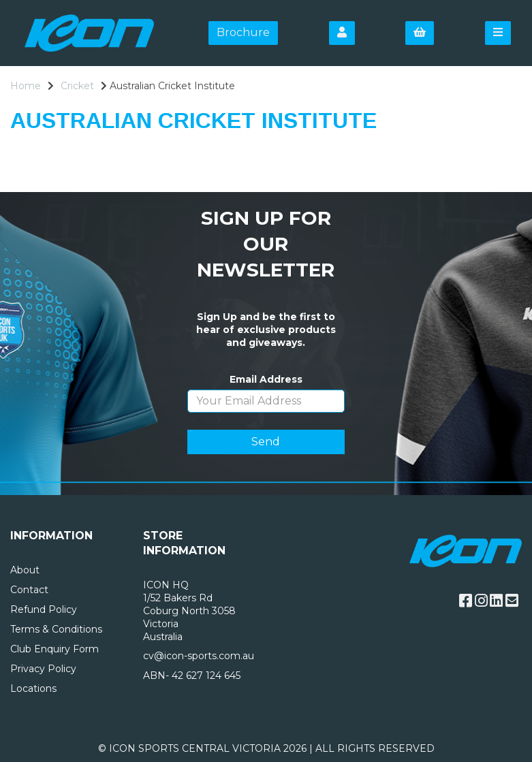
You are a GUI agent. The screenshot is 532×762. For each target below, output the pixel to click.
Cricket (77, 86)
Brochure (243, 32)
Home (26, 86)
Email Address (266, 379)
